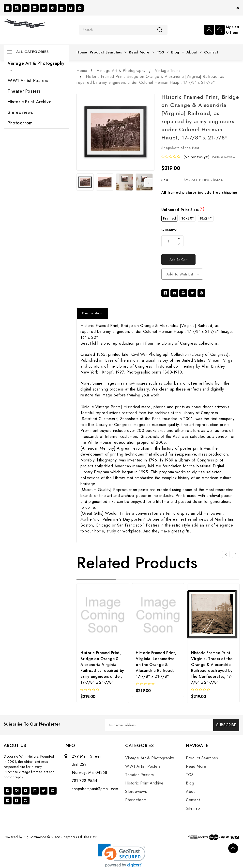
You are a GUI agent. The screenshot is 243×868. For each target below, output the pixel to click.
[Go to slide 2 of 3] (236, 554)
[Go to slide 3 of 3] (226, 554)
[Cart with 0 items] (227, 29)
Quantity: (169, 230)
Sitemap (193, 808)
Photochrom (20, 123)
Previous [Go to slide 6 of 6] (80, 183)
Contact (211, 52)
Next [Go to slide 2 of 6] (149, 183)
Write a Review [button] (223, 157)
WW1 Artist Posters (28, 81)
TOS (163, 52)
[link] (122, 856)
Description (92, 313)
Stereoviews (20, 112)
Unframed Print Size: (183, 210)
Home (82, 52)
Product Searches (108, 52)
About (194, 52)
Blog (178, 52)
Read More (141, 52)
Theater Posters (24, 91)
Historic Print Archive (30, 102)
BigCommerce (35, 837)
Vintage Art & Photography (36, 66)
